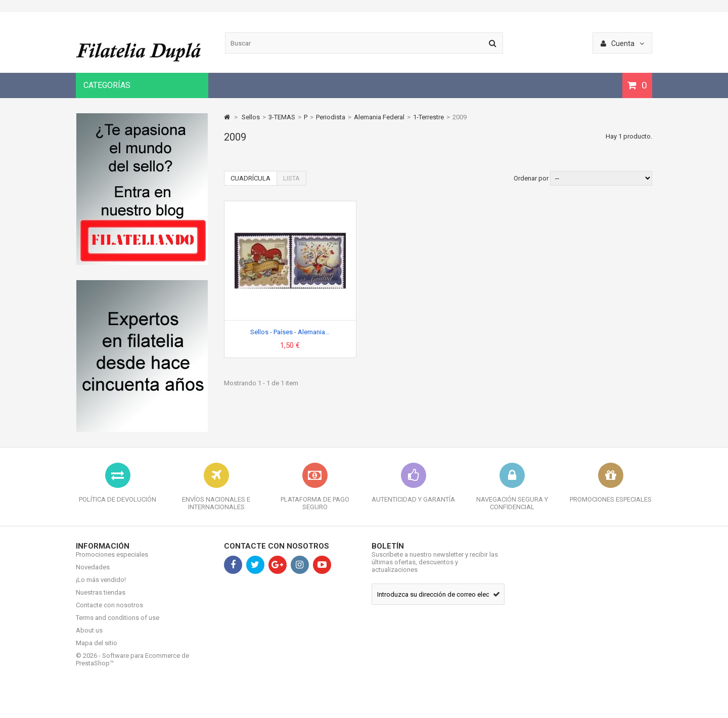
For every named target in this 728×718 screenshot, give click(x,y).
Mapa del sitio (97, 650)
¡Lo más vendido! (101, 587)
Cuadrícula (251, 178)
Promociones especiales (112, 562)
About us (89, 638)
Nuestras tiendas (101, 600)
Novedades (93, 575)
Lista (291, 178)
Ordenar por (531, 178)
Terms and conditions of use (118, 625)
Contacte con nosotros (109, 613)
